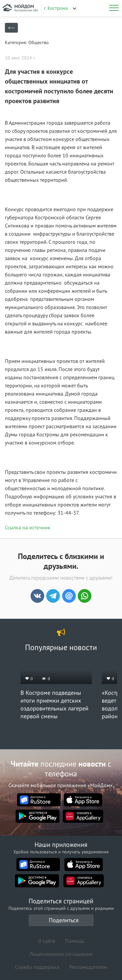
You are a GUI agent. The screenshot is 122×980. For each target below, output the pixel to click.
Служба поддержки (37, 967)
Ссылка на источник (28, 527)
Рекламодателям (88, 967)
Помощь (75, 941)
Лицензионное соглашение (61, 954)
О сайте (47, 941)
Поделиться (64, 920)
